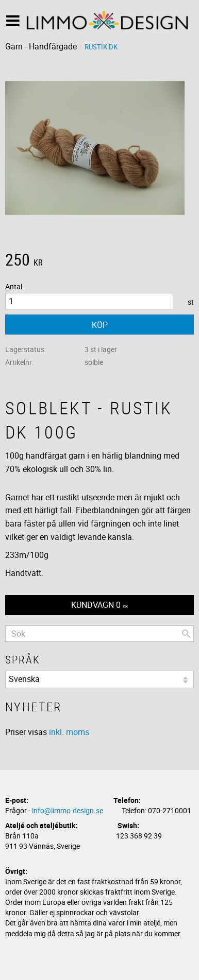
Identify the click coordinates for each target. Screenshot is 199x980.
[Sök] (186, 634)
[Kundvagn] (100, 605)
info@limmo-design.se (68, 810)
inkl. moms (69, 732)
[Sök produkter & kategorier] (100, 634)
